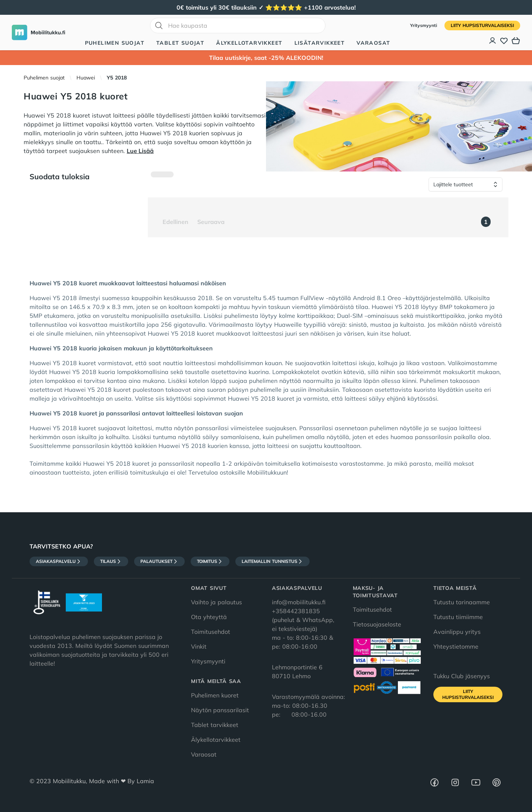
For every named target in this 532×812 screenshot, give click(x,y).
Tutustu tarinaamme (462, 602)
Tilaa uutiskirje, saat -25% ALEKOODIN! (266, 58)
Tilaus (111, 561)
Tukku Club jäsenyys (462, 676)
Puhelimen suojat (115, 43)
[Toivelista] (504, 41)
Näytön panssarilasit (220, 710)
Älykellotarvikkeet (249, 43)
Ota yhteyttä (209, 617)
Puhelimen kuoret (215, 695)
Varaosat (373, 43)
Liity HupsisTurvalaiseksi (482, 25)
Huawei (86, 78)
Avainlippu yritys (457, 632)
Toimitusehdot (211, 632)
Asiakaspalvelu (59, 561)
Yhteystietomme (456, 646)
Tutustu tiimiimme (458, 617)
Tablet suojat (180, 43)
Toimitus (210, 561)
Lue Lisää (140, 151)
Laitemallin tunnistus (272, 561)
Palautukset (159, 561)
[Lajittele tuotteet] (465, 184)
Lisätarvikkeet (320, 43)
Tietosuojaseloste (377, 624)
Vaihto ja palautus (216, 602)
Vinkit (199, 646)
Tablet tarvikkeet (215, 725)
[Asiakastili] (493, 41)
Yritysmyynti (424, 25)
